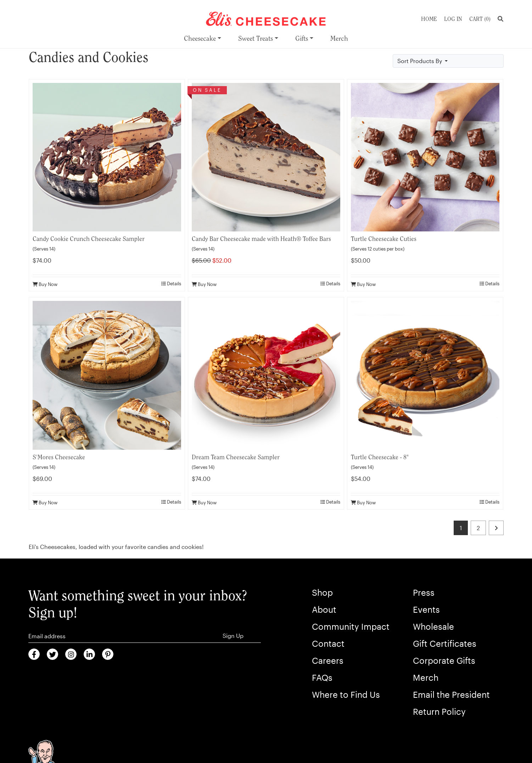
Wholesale (433, 626)
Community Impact (351, 626)
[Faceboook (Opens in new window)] (34, 654)
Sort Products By (420, 61)
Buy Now (45, 284)
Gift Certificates (445, 643)
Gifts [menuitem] (302, 38)
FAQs (322, 677)
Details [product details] (171, 284)
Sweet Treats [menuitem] (256, 38)
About (324, 609)
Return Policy (439, 711)
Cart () (480, 19)
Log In (453, 19)
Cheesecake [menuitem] (200, 38)
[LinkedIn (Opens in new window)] (89, 654)
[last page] (496, 528)
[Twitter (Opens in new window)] (52, 654)
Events (426, 609)
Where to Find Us (346, 694)
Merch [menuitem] (339, 38)
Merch (426, 677)
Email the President (451, 694)
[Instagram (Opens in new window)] (71, 654)
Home (429, 19)
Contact (328, 643)
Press (424, 592)
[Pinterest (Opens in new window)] (108, 654)
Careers (328, 660)
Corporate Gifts (444, 660)
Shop (322, 592)
